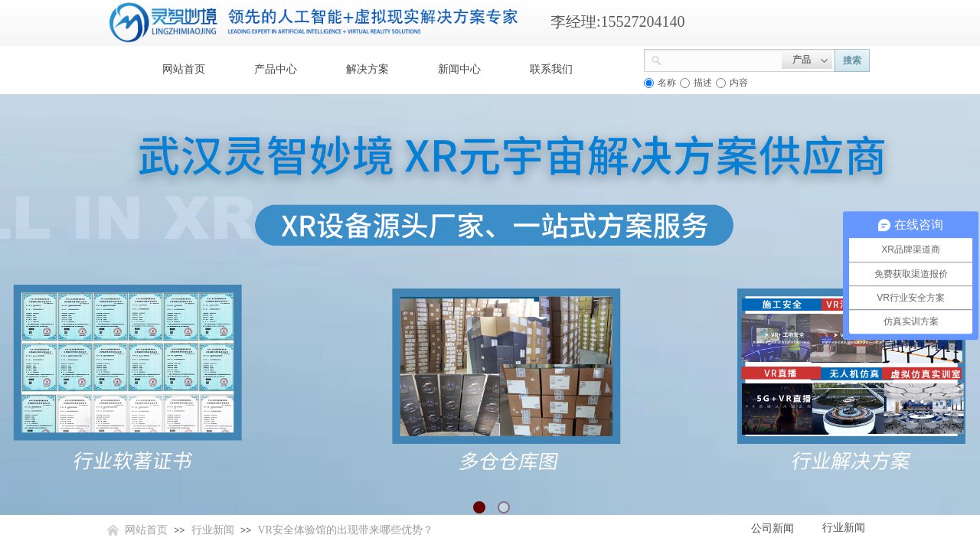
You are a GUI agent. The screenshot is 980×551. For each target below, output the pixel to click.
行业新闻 (213, 530)
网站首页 (184, 69)
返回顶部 (913, 459)
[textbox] (722, 59)
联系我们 (551, 69)
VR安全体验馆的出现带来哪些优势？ (345, 530)
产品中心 (276, 69)
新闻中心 (459, 69)
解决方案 (367, 69)
